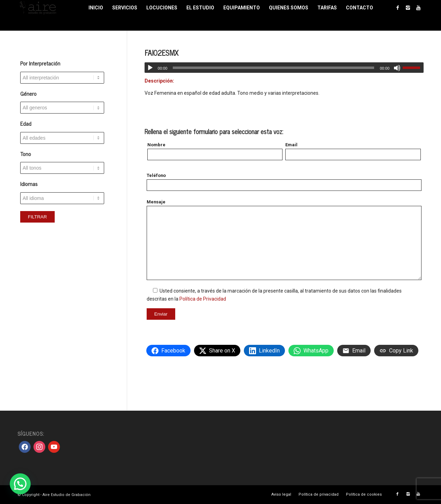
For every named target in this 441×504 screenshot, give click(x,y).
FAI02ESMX (161, 53)
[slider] (273, 68)
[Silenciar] (397, 68)
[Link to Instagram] (408, 8)
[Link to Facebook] (397, 8)
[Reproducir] (150, 68)
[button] (20, 484)
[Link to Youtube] (418, 8)
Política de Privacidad (203, 299)
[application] (284, 68)
